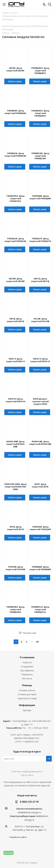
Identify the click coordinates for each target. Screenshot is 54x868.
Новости (27, 662)
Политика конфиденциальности (27, 771)
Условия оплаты (27, 690)
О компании (27, 657)
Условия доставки (27, 694)
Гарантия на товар (27, 698)
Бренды (27, 710)
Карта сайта (27, 775)
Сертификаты (27, 670)
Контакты (27, 678)
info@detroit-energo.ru (29, 812)
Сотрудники (27, 666)
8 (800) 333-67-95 (29, 802)
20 (37, 642)
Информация (27, 705)
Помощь (27, 685)
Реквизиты (27, 674)
